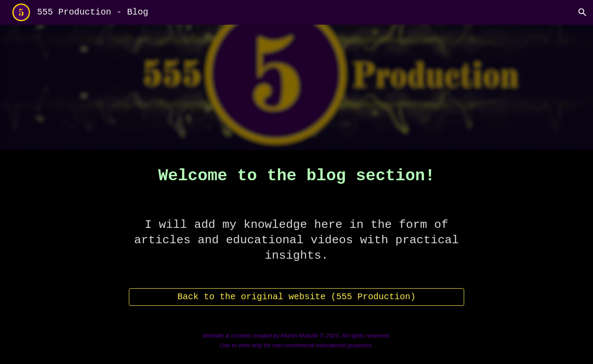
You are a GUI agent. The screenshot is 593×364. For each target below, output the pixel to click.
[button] (582, 12)
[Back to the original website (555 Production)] (296, 297)
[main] (296, 176)
